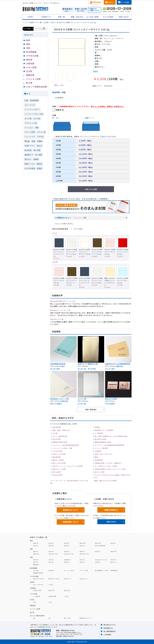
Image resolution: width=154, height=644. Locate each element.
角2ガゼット (68, 579)
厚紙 (37, 128)
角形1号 (51, 543)
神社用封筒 (57, 457)
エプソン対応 (84, 570)
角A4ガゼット (84, 579)
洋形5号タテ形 (84, 554)
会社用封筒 (57, 427)
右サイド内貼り (56, 404)
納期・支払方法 (77, 17)
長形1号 (36, 551)
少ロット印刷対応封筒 (37, 616)
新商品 (39, 168)
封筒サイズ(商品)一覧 (39, 537)
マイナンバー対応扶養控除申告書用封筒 (110, 445)
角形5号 (51, 546)
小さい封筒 (31, 67)
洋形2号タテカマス (101, 560)
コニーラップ (30, 105)
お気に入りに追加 (91, 189)
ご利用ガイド (46, 17)
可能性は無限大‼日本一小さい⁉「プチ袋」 (111, 469)
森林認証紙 (34, 100)
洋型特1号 (67, 560)
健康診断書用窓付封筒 (103, 442)
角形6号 (67, 546)
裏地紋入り (29, 155)
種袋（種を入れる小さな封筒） (106, 481)
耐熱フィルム (30, 164)
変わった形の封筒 (59, 463)
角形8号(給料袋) (100, 546)
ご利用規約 (107, 634)
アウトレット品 (31, 123)
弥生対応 (51, 570)
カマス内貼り (110, 404)
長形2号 (51, 551)
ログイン (111, 2)
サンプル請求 (108, 17)
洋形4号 (36, 562)
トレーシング (30, 137)
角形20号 (83, 543)
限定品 (39, 164)
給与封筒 (28, 150)
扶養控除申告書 (38, 573)
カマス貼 (37, 119)
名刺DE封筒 (52, 596)
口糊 (54, 115)
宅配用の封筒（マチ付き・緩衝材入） (109, 463)
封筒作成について (71, 522)
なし (58, 118)
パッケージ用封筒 (101, 448)
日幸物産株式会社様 (58, 364)
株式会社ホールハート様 (59, 399)
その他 (51, 585)
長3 (63, 366)
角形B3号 (67, 590)
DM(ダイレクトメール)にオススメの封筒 (68, 466)
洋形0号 (36, 560)
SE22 (35, 602)
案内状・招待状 (58, 460)
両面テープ (89, 118)
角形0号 (36, 543)
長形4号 (82, 551)
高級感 (95, 71)
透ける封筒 (57, 472)
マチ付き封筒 (57, 451)
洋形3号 (113, 560)
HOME (30, 17)
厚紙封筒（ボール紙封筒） (105, 430)
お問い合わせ (124, 17)
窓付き (39, 146)
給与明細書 (31, 52)
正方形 (55, 262)
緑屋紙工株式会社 (68, 636)
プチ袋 (66, 596)
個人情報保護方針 (110, 631)
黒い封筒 (37, 150)
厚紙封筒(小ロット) (86, 618)
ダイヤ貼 (28, 119)
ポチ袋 (55, 433)
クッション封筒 (33, 79)
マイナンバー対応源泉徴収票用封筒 (66, 445)
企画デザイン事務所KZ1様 (88, 364)
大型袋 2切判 (37, 590)
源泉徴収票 (114, 570)
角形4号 (36, 546)
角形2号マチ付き (54, 579)
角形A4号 (98, 543)
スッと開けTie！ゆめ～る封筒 (106, 466)
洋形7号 (82, 562)
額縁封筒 (36, 565)
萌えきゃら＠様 (111, 399)
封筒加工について (71, 510)
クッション (29, 128)
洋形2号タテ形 (53, 554)
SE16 (55, 233)
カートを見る (125, 2)
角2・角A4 (67, 618)
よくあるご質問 (93, 17)
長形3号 (120, 366)
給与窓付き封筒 (101, 439)
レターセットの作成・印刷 (62, 448)
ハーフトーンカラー (32, 109)
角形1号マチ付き (38, 579)
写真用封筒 (99, 460)
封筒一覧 (61, 17)
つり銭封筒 (99, 433)
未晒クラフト (30, 146)
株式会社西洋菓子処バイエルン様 (63, 301)
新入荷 (29, 83)
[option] (72, 52)
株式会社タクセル (110, 625)
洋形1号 (51, 560)
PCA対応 (36, 570)
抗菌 (26, 100)
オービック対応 (69, 570)
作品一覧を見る (91, 409)
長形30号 (114, 551)
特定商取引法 (108, 628)
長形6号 (98, 551)
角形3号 (113, 543)
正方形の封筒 (57, 475)
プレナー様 (82, 399)
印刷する (60, 110)
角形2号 (65, 401)
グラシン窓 (41, 132)
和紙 (33, 141)
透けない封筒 (100, 472)
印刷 (54, 106)
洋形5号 (51, 562)
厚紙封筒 (30, 75)
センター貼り (55, 369)
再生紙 (27, 141)
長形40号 (36, 554)
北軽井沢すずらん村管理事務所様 (118, 364)
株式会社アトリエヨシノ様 (60, 310)
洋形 (28, 48)
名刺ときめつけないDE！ (104, 454)
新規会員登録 (97, 2)
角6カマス (114, 562)
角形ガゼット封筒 (59, 469)
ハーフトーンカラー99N (34, 114)
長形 (28, 44)
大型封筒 (98, 451)
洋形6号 (67, 562)
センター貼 (82, 369)
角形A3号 (52, 590)
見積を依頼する (111, 510)
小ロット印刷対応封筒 (37, 87)
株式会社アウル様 (57, 319)
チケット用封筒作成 (60, 436)
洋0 (34, 618)
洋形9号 (98, 562)
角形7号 (82, 546)
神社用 (29, 60)
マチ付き (93, 369)
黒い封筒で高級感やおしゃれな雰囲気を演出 (111, 436)
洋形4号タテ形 (69, 554)
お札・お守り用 (38, 585)
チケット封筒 (30, 132)
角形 (28, 40)
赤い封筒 (39, 155)
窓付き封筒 (57, 439)
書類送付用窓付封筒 (60, 442)
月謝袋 (97, 427)
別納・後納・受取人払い (61, 430)
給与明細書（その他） (102, 570)
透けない (28, 159)
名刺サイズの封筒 (59, 454)
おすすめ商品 (30, 168)
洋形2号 (82, 560)
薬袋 (96, 457)
